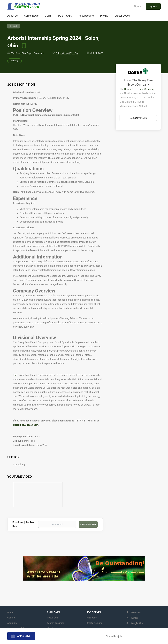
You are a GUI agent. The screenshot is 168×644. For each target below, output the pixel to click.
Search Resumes (56, 623)
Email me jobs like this (23, 524)
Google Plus (137, 623)
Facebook (136, 612)
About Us (12, 623)
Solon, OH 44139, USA (67, 53)
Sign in (138, 6)
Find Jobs (92, 618)
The (15, 375)
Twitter (134, 618)
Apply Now (24, 636)
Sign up (153, 7)
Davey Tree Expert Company (139, 89)
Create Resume (94, 623)
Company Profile (138, 118)
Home (10, 612)
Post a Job (52, 618)
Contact (11, 618)
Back (15, 26)
